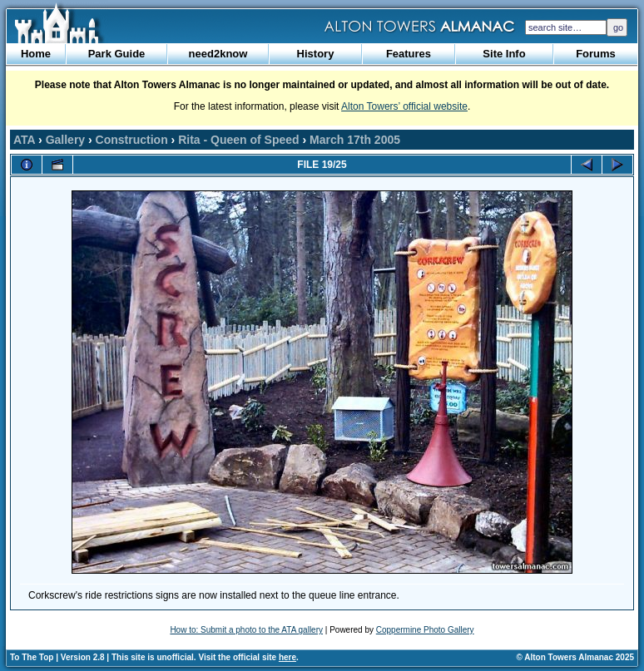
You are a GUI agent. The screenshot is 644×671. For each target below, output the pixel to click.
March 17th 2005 (355, 140)
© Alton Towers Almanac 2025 (575, 657)
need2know (218, 54)
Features (409, 54)
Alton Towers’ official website (404, 106)
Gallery (65, 140)
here (287, 657)
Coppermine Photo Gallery (425, 630)
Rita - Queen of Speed (238, 140)
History (316, 54)
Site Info (504, 54)
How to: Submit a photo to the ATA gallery (246, 630)
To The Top (32, 657)
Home (36, 54)
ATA (24, 140)
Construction (132, 140)
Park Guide (117, 54)
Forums (596, 54)
